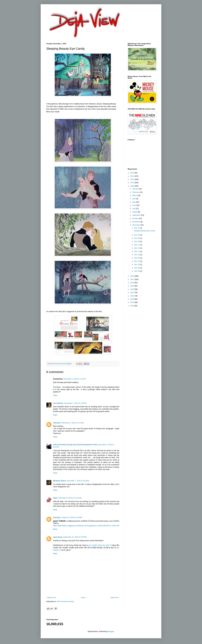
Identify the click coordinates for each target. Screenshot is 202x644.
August (135, 212)
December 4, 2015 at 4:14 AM (73, 423)
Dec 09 (137, 241)
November (136, 222)
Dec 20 (137, 258)
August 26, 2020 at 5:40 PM (72, 518)
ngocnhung (58, 537)
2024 (132, 302)
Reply (55, 395)
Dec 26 (137, 268)
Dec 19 (137, 255)
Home (83, 598)
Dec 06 (137, 238)
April (134, 199)
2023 (132, 299)
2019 (132, 286)
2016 (132, 276)
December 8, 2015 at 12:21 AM (70, 498)
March (135, 195)
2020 (132, 289)
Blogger (111, 631)
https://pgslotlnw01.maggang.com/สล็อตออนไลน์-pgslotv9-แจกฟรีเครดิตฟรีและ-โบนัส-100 (86, 526)
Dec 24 (137, 265)
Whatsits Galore (59, 481)
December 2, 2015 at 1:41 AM (75, 379)
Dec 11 (137, 245)
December (136, 225)
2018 (132, 283)
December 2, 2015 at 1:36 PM (75, 403)
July (134, 209)
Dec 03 (137, 235)
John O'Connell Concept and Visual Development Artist (75, 445)
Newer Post (51, 598)
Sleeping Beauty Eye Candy (144, 231)
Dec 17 (137, 251)
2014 (132, 183)
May (134, 202)
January (136, 189)
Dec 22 (137, 261)
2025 (132, 306)
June (134, 205)
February (136, 192)
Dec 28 (137, 271)
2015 (132, 186)
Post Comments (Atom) (65, 602)
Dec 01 (137, 228)
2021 (132, 293)
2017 (132, 279)
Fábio (55, 498)
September (137, 215)
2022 (132, 296)
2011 (132, 173)
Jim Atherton (58, 403)
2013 (132, 179)
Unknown (57, 423)
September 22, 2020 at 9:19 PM (75, 537)
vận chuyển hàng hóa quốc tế (100, 545)
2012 (132, 176)
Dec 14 (137, 248)
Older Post (115, 598)
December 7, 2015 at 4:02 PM (78, 481)
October (136, 219)
